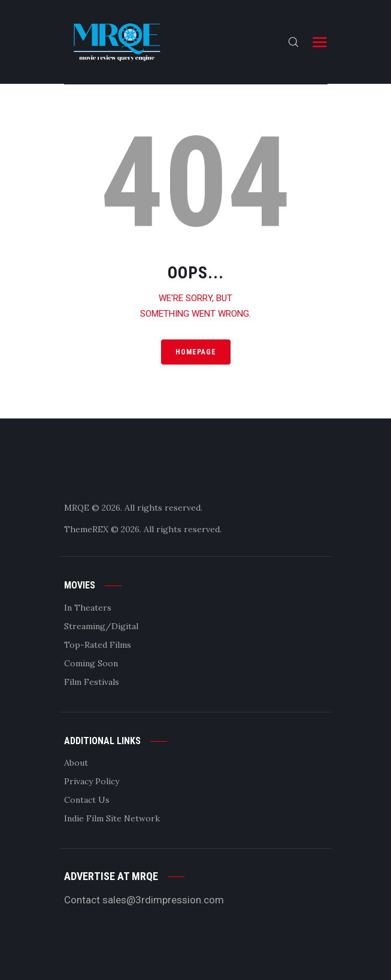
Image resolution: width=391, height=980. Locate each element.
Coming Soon (91, 663)
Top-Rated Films (98, 645)
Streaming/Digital (101, 626)
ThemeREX (86, 529)
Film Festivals (92, 682)
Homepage (196, 352)
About (76, 763)
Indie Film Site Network (112, 818)
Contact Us (87, 800)
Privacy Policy (92, 781)
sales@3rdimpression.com (163, 900)
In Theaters (88, 608)
